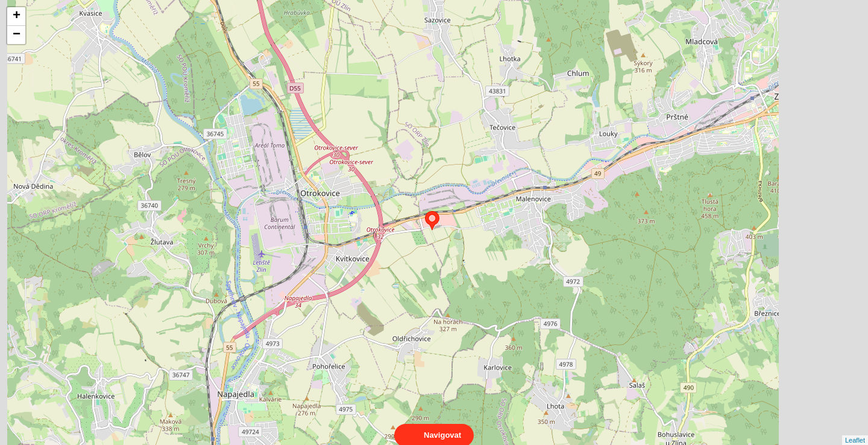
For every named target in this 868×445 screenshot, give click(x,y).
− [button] (17, 35)
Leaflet (855, 429)
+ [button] (17, 16)
